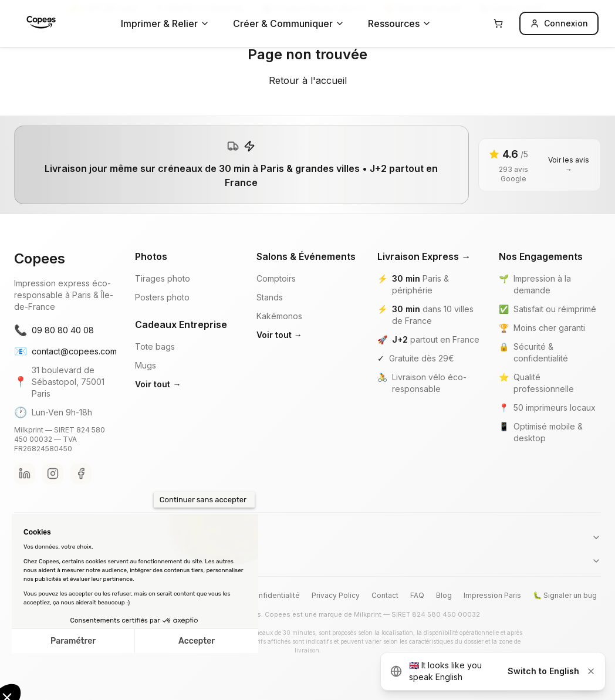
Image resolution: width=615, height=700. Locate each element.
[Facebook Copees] (81, 474)
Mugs (146, 365)
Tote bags (155, 346)
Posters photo (162, 297)
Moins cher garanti (549, 328)
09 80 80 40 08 (54, 330)
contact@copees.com (65, 351)
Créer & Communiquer (289, 23)
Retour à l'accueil (308, 80)
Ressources (400, 23)
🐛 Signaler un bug (565, 595)
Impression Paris (492, 595)
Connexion (559, 23)
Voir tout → (158, 384)
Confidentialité (274, 595)
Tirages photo (163, 278)
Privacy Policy (336, 595)
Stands (270, 297)
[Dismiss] (591, 671)
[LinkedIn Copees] (25, 474)
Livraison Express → (424, 256)
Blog (444, 595)
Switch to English (543, 671)
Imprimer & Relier (165, 23)
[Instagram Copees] (53, 474)
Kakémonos (279, 316)
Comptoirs (276, 278)
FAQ (417, 595)
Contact (385, 595)
